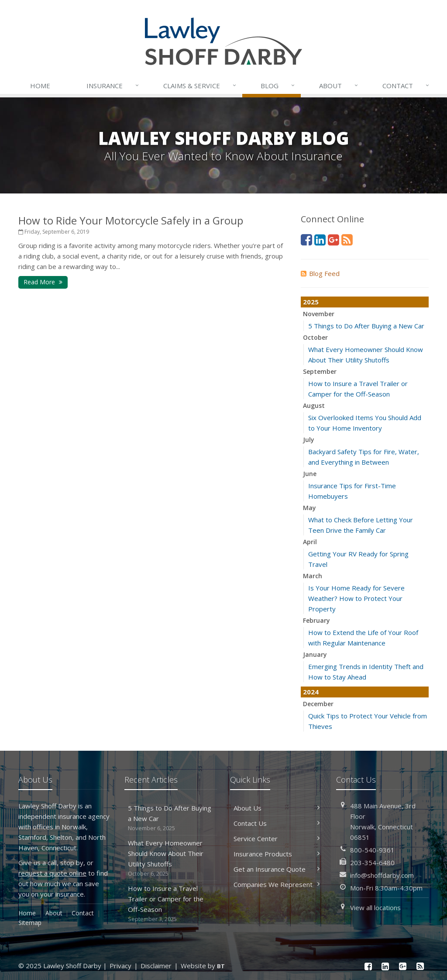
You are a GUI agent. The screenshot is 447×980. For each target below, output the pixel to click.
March (313, 576)
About (339, 86)
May (309, 508)
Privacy (120, 966)
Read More (43, 282)
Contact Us (277, 823)
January (315, 654)
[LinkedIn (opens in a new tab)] (320, 240)
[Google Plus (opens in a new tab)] (334, 240)
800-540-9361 (372, 850)
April (310, 542)
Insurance (113, 86)
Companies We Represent (277, 884)
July (309, 440)
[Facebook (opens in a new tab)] (306, 240)
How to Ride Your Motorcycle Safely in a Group (131, 220)
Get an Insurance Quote (277, 869)
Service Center (277, 839)
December (318, 704)
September (320, 371)
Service (200, 86)
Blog (278, 86)
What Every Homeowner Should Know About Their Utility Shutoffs (171, 858)
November (319, 314)
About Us (277, 808)
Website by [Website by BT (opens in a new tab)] (203, 966)
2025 (311, 302)
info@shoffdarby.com (382, 875)
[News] (347, 240)
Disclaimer (156, 966)
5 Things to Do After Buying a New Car (366, 326)
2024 (311, 692)
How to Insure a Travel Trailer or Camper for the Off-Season (171, 904)
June (310, 474)
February (316, 620)
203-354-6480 (372, 863)
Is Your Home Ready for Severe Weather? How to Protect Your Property (356, 598)
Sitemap (30, 923)
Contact (406, 86)
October (315, 337)
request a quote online (52, 873)
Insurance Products (277, 854)
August (314, 405)
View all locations (375, 908)
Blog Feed (320, 273)
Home (40, 86)
